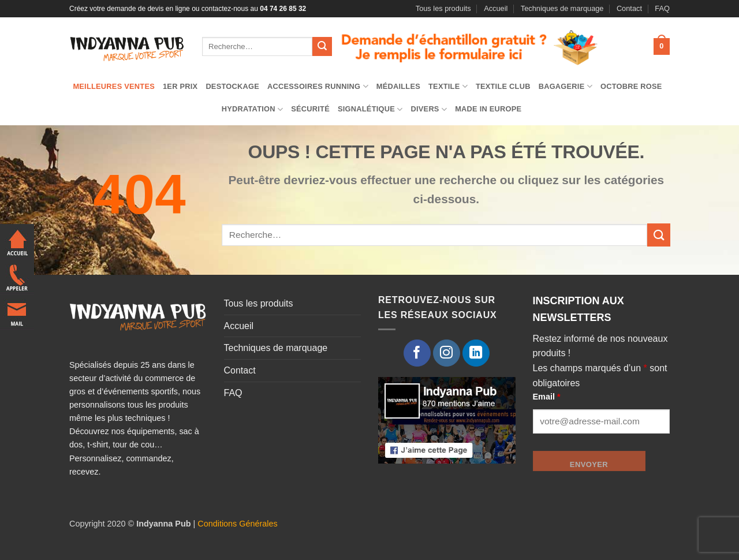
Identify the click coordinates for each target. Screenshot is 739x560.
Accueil (496, 8)
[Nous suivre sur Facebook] (417, 353)
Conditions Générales (237, 524)
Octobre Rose (631, 86)
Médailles (398, 86)
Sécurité (310, 109)
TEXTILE (448, 86)
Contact (629, 8)
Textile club (503, 86)
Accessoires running (318, 86)
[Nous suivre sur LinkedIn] (476, 353)
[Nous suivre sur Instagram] (447, 353)
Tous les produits (443, 8)
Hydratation (253, 109)
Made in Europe (488, 109)
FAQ (662, 8)
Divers (429, 109)
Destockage (232, 86)
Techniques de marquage (562, 8)
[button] (662, 47)
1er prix (180, 86)
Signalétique (370, 109)
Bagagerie (566, 86)
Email (547, 397)
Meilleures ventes (114, 86)
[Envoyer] (322, 47)
